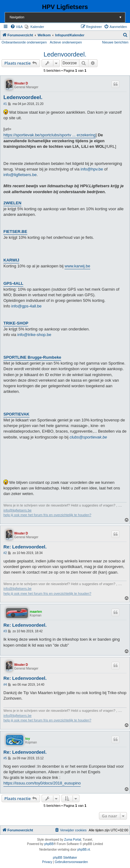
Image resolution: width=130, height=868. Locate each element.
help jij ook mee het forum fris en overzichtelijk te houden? (47, 515)
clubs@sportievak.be (88, 437)
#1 (5, 104)
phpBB (49, 844)
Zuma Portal (73, 840)
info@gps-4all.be (26, 306)
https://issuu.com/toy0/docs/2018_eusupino (42, 783)
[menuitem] (16, 27)
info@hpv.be (92, 169)
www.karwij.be (77, 266)
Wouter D (21, 83)
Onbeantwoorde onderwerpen (24, 42)
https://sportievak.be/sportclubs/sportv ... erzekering (49, 135)
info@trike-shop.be (34, 335)
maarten (36, 612)
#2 (5, 553)
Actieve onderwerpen (66, 42)
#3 (5, 631)
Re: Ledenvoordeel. (25, 547)
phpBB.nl (84, 850)
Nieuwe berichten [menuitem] (115, 42)
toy (27, 739)
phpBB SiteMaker (65, 858)
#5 (5, 758)
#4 (5, 685)
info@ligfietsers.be (20, 175)
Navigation (67, 17)
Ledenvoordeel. (65, 54)
